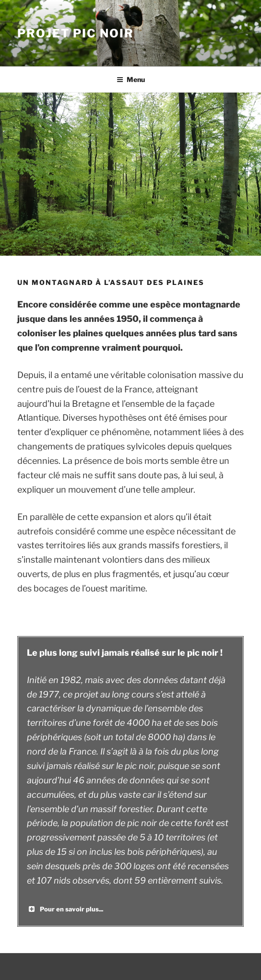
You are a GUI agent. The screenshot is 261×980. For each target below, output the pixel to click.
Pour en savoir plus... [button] (65, 909)
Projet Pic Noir (76, 33)
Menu (131, 79)
